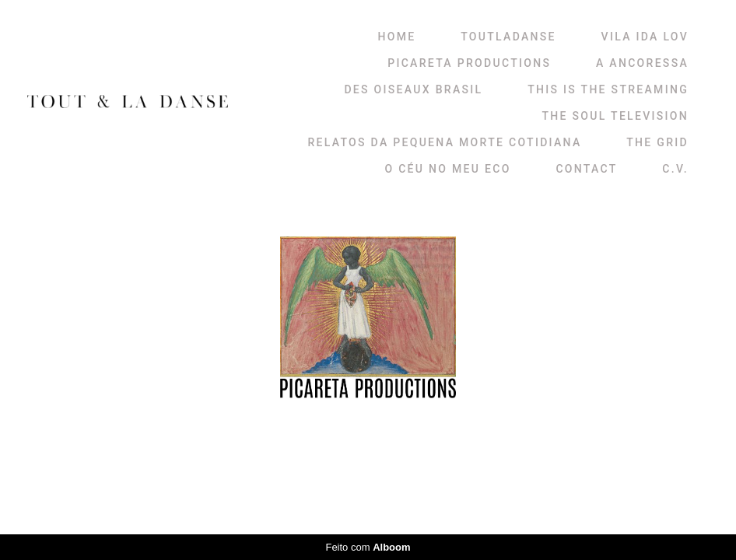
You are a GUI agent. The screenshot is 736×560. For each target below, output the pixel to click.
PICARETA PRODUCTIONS (469, 63)
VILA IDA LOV (645, 37)
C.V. (675, 169)
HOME (397, 37)
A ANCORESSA (642, 63)
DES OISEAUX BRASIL (413, 89)
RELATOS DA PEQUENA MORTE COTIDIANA (444, 142)
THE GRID (657, 142)
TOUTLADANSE (508, 37)
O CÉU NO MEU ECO (447, 169)
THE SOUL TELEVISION (615, 116)
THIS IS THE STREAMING (608, 89)
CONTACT (586, 169)
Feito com (368, 547)
